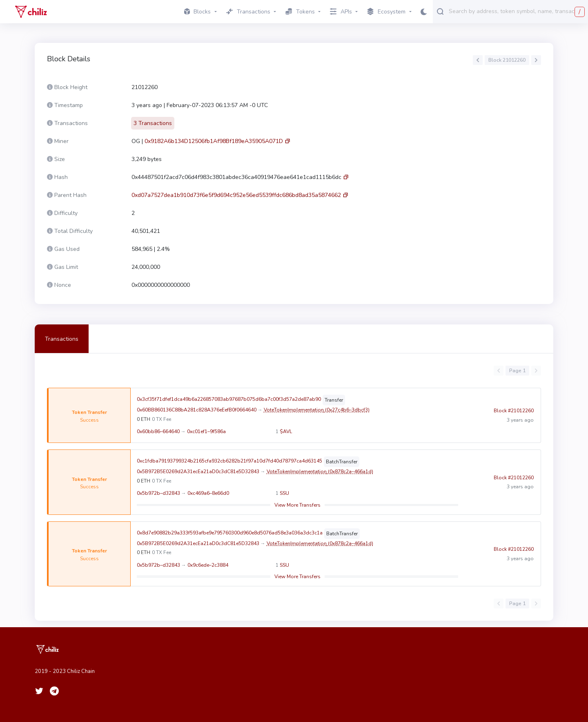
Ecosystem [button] (386, 12)
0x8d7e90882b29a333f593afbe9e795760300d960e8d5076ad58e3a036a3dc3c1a (230, 533)
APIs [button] (341, 12)
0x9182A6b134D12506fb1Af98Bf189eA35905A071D (214, 141)
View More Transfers (297, 505)
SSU (284, 493)
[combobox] (517, 11)
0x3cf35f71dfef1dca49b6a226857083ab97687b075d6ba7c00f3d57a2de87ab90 (229, 399)
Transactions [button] (248, 12)
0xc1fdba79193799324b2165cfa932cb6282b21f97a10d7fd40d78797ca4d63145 (229, 461)
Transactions (62, 339)
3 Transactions (153, 123)
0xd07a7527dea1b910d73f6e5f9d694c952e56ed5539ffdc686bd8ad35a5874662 (236, 195)
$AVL (286, 431)
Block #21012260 (514, 416)
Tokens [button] (300, 12)
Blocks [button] (198, 12)
